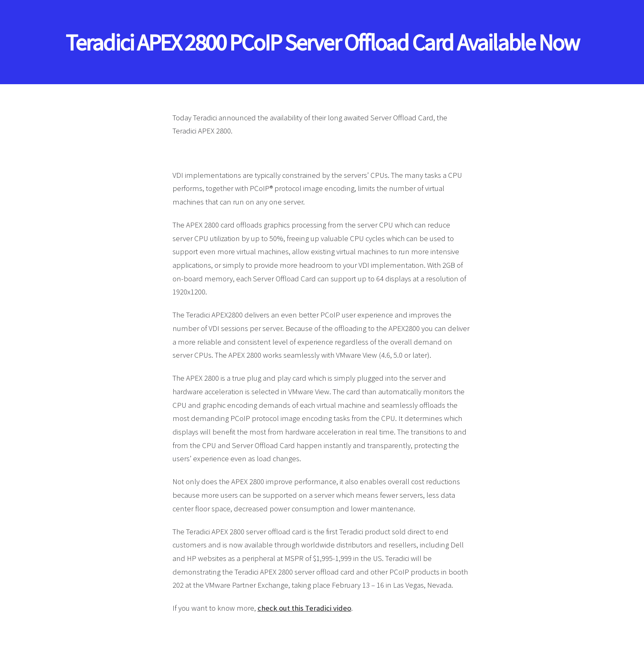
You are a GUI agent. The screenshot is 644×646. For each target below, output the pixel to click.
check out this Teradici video (304, 608)
